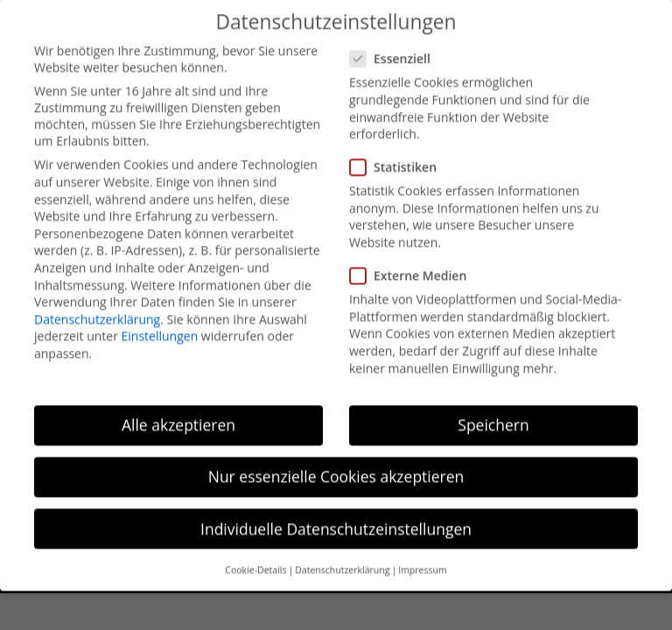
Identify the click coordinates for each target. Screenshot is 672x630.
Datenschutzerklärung (97, 307)
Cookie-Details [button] (255, 557)
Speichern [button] (493, 413)
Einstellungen (160, 324)
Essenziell (397, 47)
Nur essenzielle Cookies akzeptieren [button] (336, 465)
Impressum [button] (422, 557)
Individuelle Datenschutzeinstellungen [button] (336, 516)
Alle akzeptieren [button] (178, 413)
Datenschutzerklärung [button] (342, 557)
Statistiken (400, 155)
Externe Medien (415, 264)
